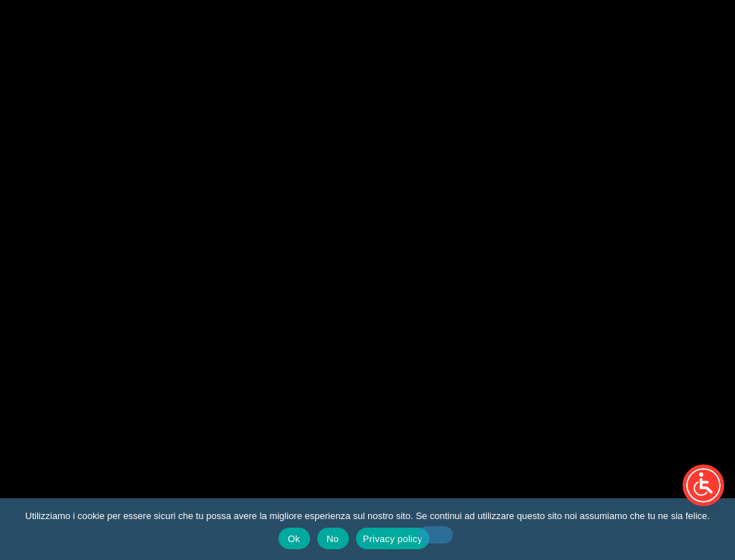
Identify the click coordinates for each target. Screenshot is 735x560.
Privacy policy (393, 539)
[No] (436, 535)
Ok (294, 539)
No (333, 539)
